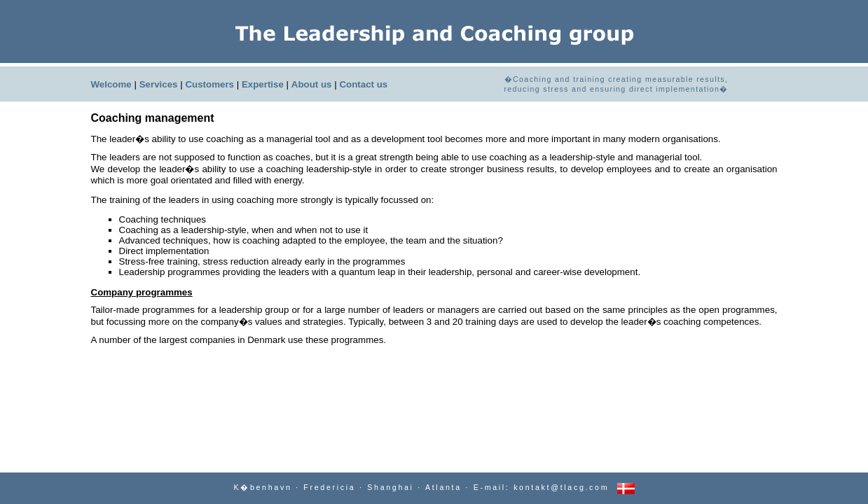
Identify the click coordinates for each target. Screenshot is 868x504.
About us (312, 84)
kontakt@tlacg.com (561, 487)
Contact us (363, 84)
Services (159, 84)
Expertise (263, 84)
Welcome (111, 84)
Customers (209, 84)
